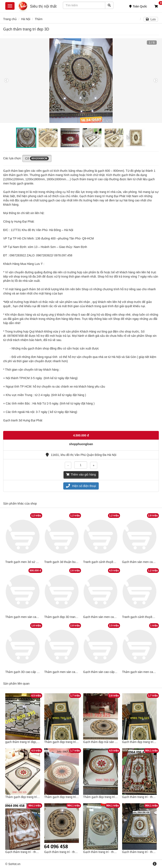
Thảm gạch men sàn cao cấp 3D (27, 617)
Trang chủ (10, 19)
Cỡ (37, 158)
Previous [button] (6, 81)
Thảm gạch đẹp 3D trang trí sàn (65, 617)
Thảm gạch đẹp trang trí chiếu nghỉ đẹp (31, 797)
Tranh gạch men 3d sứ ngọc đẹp (27, 562)
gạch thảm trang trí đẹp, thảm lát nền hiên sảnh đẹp (39, 742)
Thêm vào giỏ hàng (81, 475)
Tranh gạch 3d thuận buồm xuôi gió (67, 562)
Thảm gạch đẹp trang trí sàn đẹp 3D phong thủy (76, 742)
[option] (81, 81)
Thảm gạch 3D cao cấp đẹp (24, 672)
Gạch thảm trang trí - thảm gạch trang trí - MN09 (37, 852)
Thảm (39, 19)
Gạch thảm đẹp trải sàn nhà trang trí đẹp (110, 742)
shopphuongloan (81, 444)
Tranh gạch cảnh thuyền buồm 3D (105, 562)
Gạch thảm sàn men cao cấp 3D (104, 617)
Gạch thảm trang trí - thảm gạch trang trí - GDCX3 (77, 852)
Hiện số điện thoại (81, 486)
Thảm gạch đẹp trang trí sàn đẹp (66, 797)
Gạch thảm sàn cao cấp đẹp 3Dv (105, 672)
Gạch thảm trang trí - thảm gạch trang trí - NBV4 (115, 852)
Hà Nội (26, 19)
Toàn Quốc (138, 6)
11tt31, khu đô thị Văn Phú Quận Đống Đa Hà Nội (81, 455)
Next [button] (156, 81)
